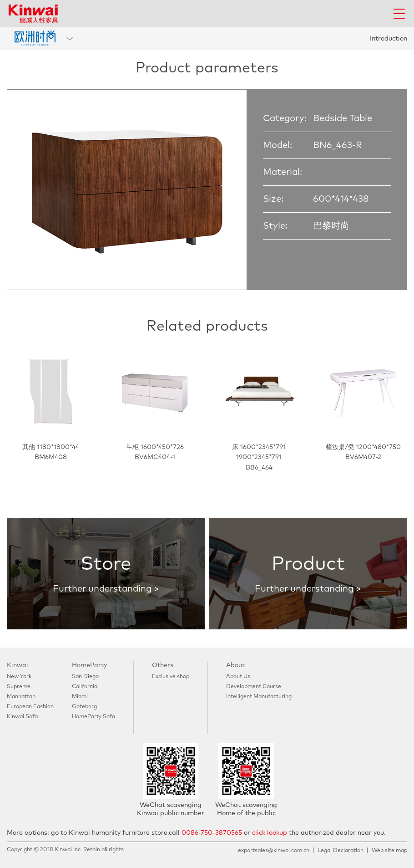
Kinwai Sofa (22, 717)
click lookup (270, 833)
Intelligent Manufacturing (259, 697)
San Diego (85, 677)
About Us (238, 677)
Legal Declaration (341, 851)
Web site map (389, 851)
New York (19, 677)
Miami (80, 697)
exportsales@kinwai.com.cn (274, 851)
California (85, 687)
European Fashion (30, 707)
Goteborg (84, 707)
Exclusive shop (171, 677)
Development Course (254, 687)
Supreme (19, 687)
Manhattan (21, 697)
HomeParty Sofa (93, 717)
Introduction (389, 39)
